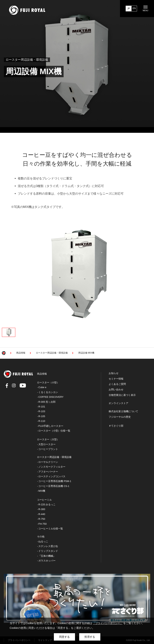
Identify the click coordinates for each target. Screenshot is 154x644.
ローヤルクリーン (48, 462)
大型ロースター (47, 444)
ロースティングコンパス (52, 476)
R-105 (42, 416)
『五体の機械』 (47, 556)
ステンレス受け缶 (48, 546)
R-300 (42, 509)
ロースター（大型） (48, 439)
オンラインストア (118, 403)
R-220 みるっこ (47, 504)
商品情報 (42, 374)
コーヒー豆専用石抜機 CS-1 (54, 486)
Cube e (42, 387)
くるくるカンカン (48, 392)
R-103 (42, 411)
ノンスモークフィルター (52, 467)
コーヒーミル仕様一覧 (51, 529)
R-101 (42, 407)
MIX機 (42, 491)
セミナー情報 (116, 379)
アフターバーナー (48, 472)
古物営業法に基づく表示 (122, 395)
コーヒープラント (48, 449)
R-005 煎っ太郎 (47, 402)
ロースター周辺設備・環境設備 (54, 457)
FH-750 (42, 524)
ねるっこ (43, 541)
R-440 (42, 514)
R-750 (42, 519)
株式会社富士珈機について (123, 411)
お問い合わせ (116, 390)
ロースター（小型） (48, 383)
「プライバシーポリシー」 (108, 623)
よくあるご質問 (117, 384)
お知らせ (114, 373)
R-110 (42, 421)
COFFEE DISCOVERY (51, 397)
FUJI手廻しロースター (51, 426)
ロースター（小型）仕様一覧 (54, 431)
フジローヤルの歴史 (120, 417)
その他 (41, 537)
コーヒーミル (44, 500)
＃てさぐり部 (116, 426)
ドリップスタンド (48, 551)
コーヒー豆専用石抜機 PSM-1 (55, 481)
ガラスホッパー (47, 561)
